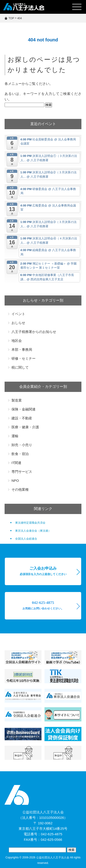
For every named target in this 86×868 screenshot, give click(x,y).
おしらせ (18, 323)
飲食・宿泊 (20, 454)
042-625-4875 (43, 605)
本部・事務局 (22, 350)
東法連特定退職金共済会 (30, 523)
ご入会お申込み (43, 571)
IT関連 (16, 463)
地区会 (17, 341)
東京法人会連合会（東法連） (33, 531)
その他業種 (20, 489)
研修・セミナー (24, 358)
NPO (15, 481)
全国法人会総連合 (26, 539)
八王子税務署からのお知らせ (34, 332)
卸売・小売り (22, 445)
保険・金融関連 (24, 409)
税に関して (20, 367)
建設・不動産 (22, 418)
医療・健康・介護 (25, 427)
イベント (18, 314)
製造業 (17, 400)
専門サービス (22, 472)
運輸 (15, 436)
